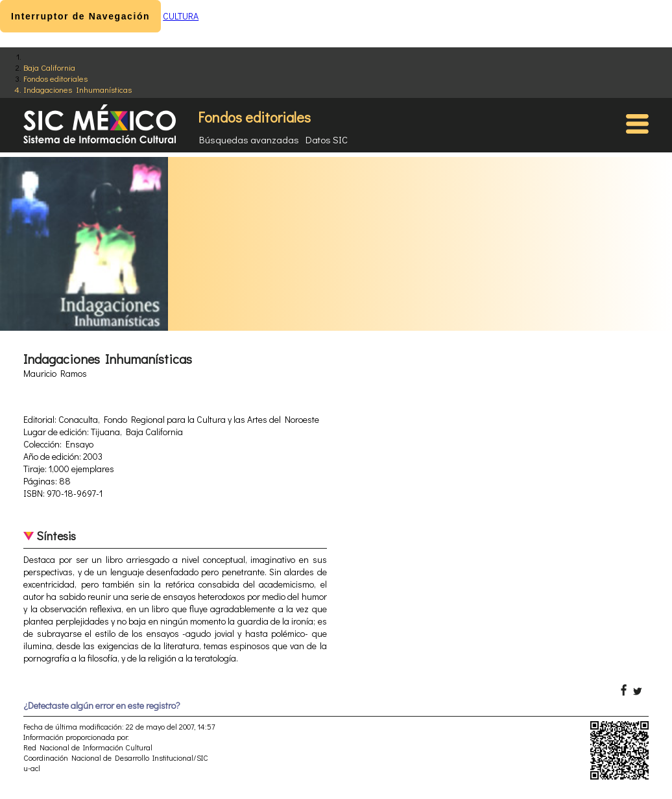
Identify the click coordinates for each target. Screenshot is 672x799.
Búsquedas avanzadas (249, 139)
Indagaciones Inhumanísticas (78, 89)
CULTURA (181, 16)
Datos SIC (327, 139)
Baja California (49, 67)
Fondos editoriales (55, 78)
